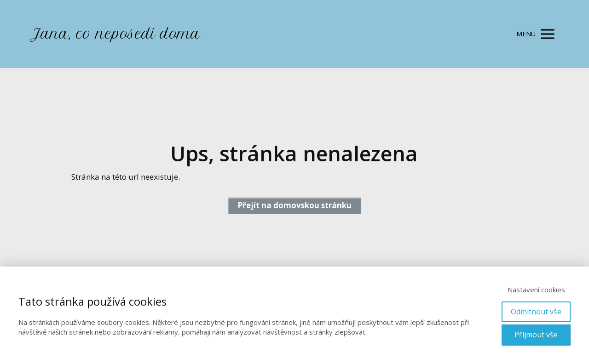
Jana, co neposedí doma (115, 34)
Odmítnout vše (536, 312)
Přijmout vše (536, 335)
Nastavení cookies (536, 290)
